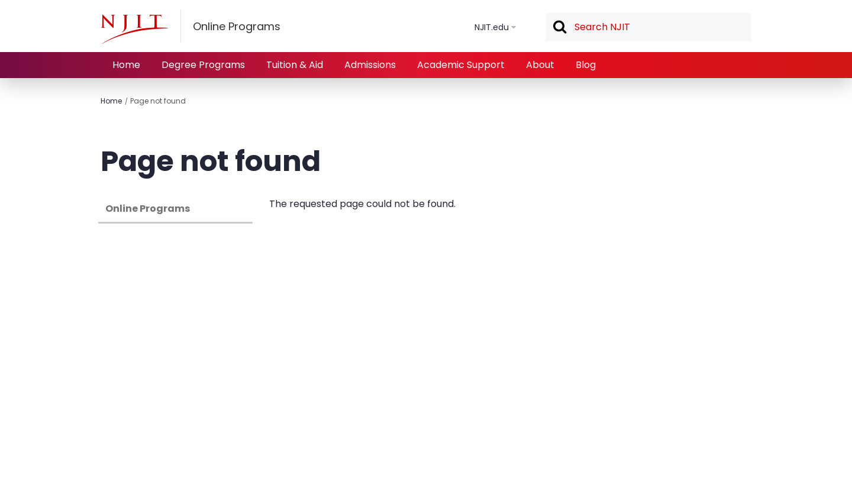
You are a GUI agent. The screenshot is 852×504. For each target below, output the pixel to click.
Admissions (370, 65)
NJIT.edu (492, 27)
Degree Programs (203, 65)
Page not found (158, 101)
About (540, 65)
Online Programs (148, 209)
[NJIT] (134, 29)
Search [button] (559, 28)
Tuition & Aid (295, 65)
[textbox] (648, 27)
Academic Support (461, 65)
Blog (586, 65)
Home (126, 65)
